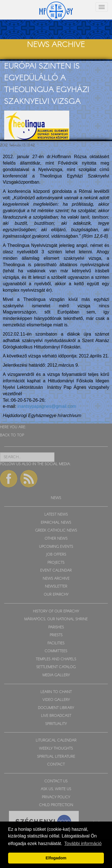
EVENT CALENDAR (56, 571)
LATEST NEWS (56, 515)
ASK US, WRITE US (56, 789)
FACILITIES (56, 643)
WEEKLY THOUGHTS (56, 749)
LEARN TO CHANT (56, 692)
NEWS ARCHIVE (56, 579)
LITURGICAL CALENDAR (56, 741)
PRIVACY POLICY (56, 797)
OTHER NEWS (56, 539)
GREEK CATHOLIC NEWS (56, 531)
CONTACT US (56, 781)
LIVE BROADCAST (56, 716)
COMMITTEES (56, 651)
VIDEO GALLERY (56, 700)
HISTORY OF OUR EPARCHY (56, 611)
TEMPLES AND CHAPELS (56, 659)
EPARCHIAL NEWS (56, 523)
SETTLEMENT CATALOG (56, 667)
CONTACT (56, 765)
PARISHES (56, 627)
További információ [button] (83, 844)
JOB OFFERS (56, 555)
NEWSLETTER (56, 587)
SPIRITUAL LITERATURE (56, 757)
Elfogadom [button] (56, 858)
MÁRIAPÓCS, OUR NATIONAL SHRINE (56, 619)
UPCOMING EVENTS (56, 547)
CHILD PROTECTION (56, 805)
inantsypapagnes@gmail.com (47, 406)
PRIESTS (56, 635)
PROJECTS (56, 563)
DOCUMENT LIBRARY (56, 708)
